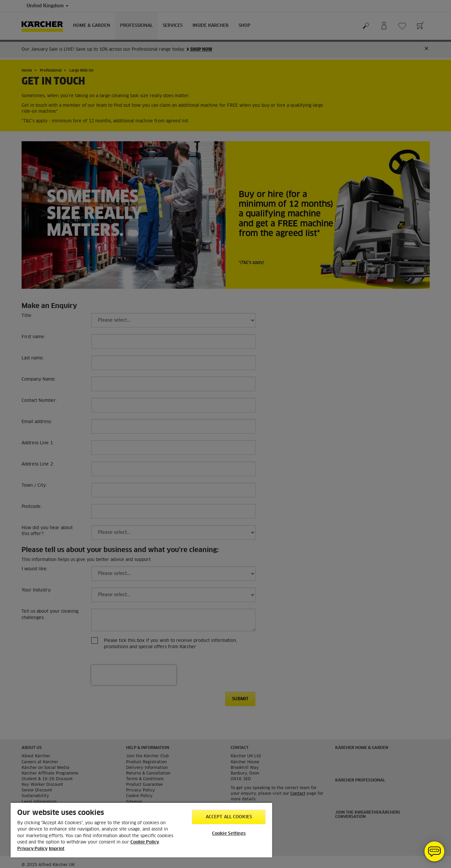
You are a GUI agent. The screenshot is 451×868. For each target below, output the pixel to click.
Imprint (57, 849)
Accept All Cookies (229, 817)
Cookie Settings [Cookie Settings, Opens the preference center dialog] (229, 834)
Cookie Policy (145, 842)
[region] (141, 830)
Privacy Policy (32, 849)
